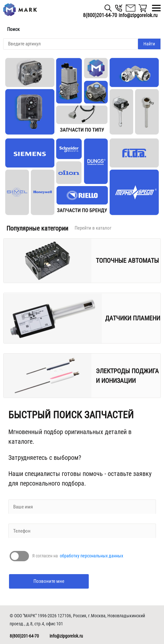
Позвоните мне (49, 581)
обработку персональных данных (91, 556)
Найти (149, 44)
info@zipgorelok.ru (66, 636)
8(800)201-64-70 (100, 15)
